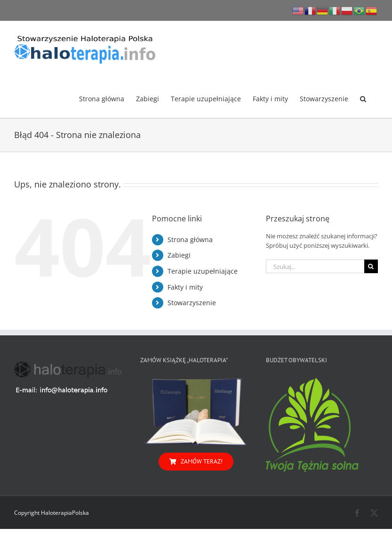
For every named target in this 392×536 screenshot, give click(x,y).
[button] (363, 98)
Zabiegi (179, 255)
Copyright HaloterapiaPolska (52, 513)
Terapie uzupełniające (203, 271)
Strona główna (190, 240)
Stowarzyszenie (192, 303)
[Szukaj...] (315, 266)
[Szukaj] (371, 266)
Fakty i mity (185, 287)
